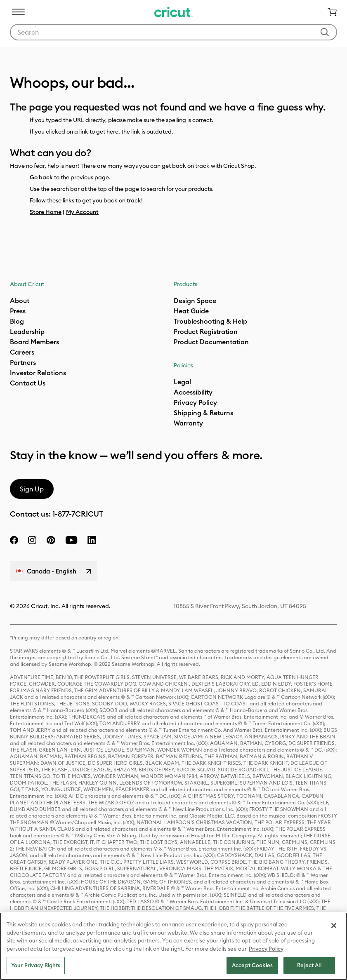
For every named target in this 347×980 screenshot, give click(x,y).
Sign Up (32, 489)
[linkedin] (92, 540)
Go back (41, 177)
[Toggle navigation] (18, 12)
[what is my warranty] (188, 423)
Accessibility (193, 392)
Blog (17, 321)
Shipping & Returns (203, 413)
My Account (82, 212)
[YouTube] (71, 540)
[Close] (334, 926)
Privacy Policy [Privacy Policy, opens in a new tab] (266, 949)
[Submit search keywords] (325, 32)
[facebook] (14, 540)
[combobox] (173, 32)
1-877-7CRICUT (78, 514)
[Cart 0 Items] (329, 12)
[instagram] (32, 540)
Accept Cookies (252, 965)
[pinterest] (51, 540)
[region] (173, 946)
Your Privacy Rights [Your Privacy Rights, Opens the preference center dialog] (36, 965)
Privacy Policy (195, 402)
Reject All (309, 965)
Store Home (46, 212)
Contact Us (28, 383)
